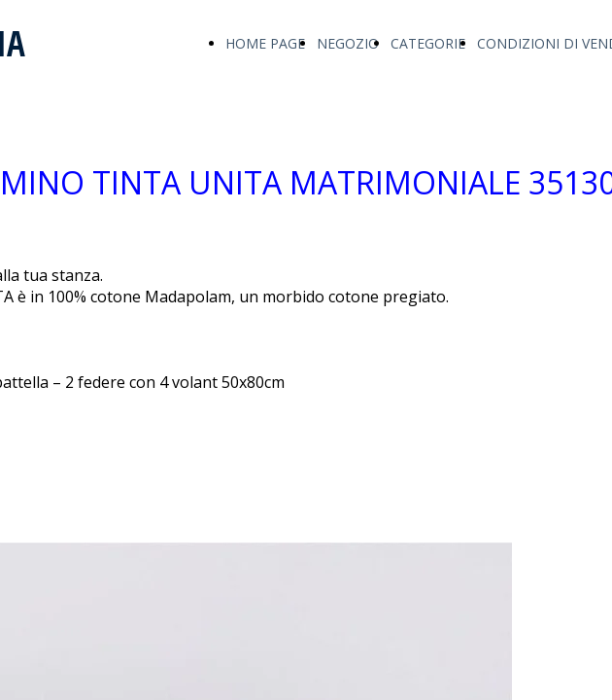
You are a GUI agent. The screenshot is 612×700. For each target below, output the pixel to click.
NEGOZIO (348, 43)
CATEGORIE (428, 43)
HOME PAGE (265, 43)
